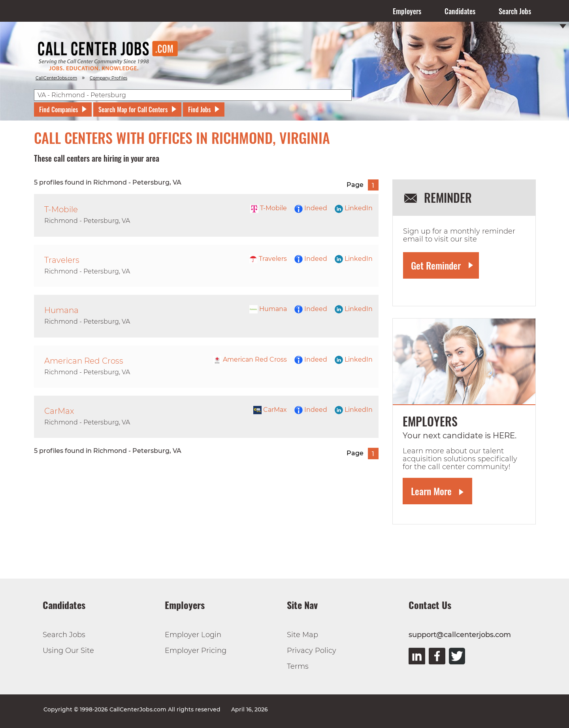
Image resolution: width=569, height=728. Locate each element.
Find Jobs (199, 109)
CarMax (270, 410)
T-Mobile (268, 208)
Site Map (302, 635)
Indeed (311, 208)
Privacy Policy (312, 651)
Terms (298, 666)
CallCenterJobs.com (56, 78)
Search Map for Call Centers (133, 109)
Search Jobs (515, 11)
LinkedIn (354, 208)
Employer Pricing (196, 651)
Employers (407, 11)
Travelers (268, 259)
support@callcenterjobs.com (460, 635)
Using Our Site (68, 651)
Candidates (460, 11)
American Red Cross (250, 359)
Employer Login (193, 635)
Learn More (431, 491)
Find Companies (58, 109)
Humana (268, 309)
